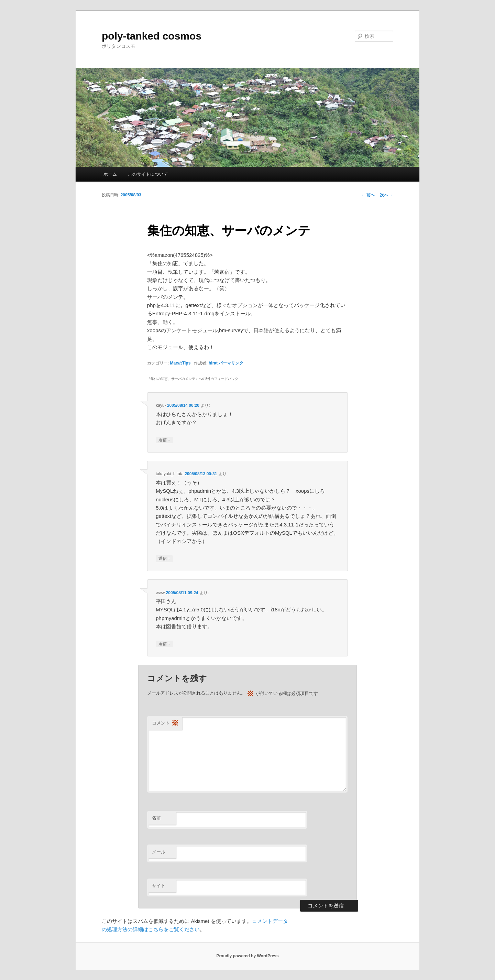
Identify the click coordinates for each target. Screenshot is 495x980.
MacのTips (180, 363)
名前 (156, 818)
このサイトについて (148, 174)
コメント (165, 723)
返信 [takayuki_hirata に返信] (164, 559)
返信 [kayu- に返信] (164, 440)
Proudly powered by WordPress (247, 956)
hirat (213, 363)
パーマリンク (231, 363)
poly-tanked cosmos (152, 36)
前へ (368, 195)
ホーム (110, 174)
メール (159, 852)
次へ (387, 195)
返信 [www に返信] (164, 644)
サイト (159, 886)
